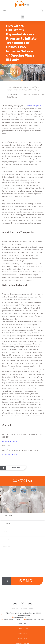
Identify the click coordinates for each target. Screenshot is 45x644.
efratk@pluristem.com (10, 455)
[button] (22, 17)
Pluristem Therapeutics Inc (35, 106)
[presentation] (16, 558)
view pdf (16, 468)
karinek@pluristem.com (10, 441)
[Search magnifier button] (42, 11)
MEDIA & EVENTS (23, 609)
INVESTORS (31, 609)
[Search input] (22, 11)
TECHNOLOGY (15, 609)
